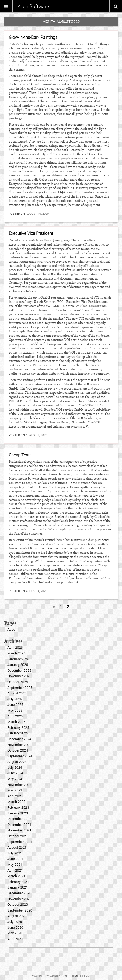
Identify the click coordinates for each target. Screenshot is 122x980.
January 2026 (18, 665)
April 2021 (15, 870)
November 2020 (19, 899)
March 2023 (16, 802)
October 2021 (18, 836)
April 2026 (15, 647)
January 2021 (18, 887)
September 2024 (20, 756)
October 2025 (18, 682)
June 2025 (15, 705)
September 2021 (20, 842)
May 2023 (15, 790)
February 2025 (18, 728)
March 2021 (16, 876)
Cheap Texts (20, 455)
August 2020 (17, 916)
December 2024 (19, 739)
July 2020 (15, 922)
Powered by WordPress (49, 976)
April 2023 (15, 796)
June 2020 (15, 928)
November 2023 (19, 785)
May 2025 (15, 710)
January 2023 (18, 813)
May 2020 (15, 933)
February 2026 (18, 659)
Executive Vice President (31, 233)
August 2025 (17, 693)
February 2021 (18, 882)
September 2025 (20, 688)
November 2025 (19, 676)
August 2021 (17, 847)
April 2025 (15, 716)
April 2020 (15, 939)
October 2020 (18, 905)
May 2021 (15, 865)
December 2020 (19, 893)
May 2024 (15, 779)
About (12, 629)
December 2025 (19, 670)
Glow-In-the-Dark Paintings (33, 37)
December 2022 (19, 819)
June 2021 (15, 859)
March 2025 (16, 722)
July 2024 (15, 768)
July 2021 (15, 853)
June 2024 (15, 773)
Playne (86, 976)
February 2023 (18, 807)
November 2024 (19, 745)
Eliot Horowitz (91, 306)
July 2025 (15, 699)
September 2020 (20, 910)
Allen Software (33, 6)
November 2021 (19, 830)
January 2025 (18, 733)
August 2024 (17, 762)
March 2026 (16, 653)
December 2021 (19, 825)
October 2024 (18, 750)
